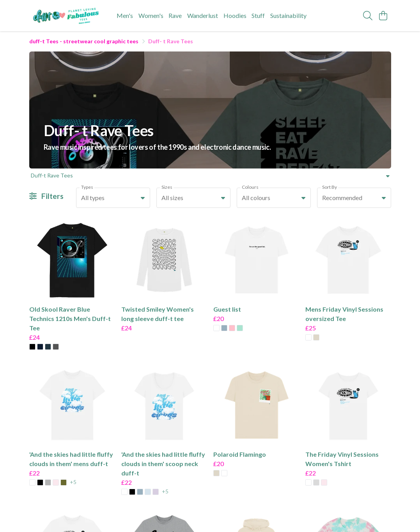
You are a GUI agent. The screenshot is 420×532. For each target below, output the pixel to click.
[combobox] (113, 198)
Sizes (167, 187)
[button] (143, 198)
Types (87, 187)
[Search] (368, 16)
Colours (250, 187)
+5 (73, 482)
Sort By (330, 187)
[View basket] (383, 16)
